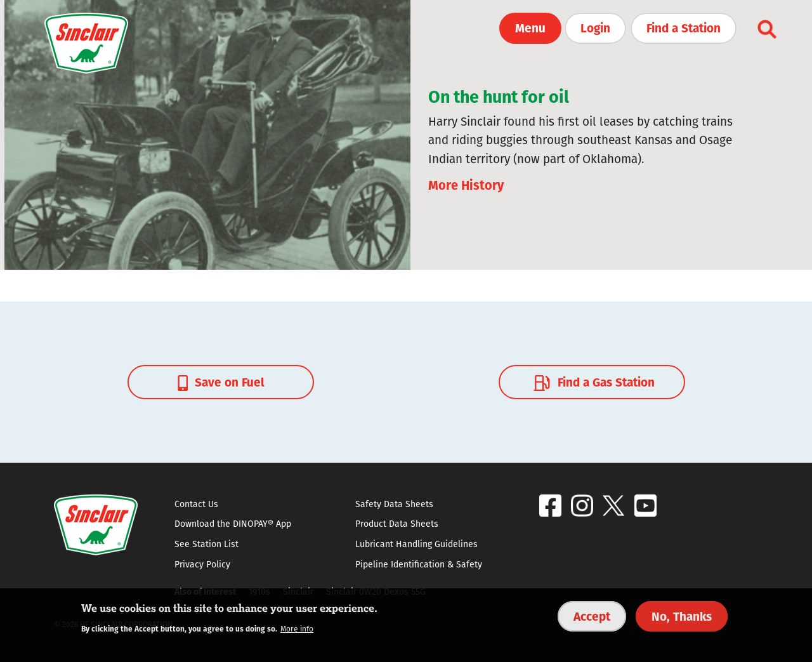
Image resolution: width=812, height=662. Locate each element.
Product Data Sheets (397, 524)
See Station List (206, 544)
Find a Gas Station (593, 381)
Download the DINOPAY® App (233, 524)
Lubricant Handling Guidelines (416, 544)
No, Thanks (682, 616)
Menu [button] (530, 27)
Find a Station (684, 27)
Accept (592, 616)
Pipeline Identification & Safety (419, 564)
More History (466, 184)
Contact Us (196, 504)
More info (297, 629)
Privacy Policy (202, 564)
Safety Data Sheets (394, 504)
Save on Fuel (221, 381)
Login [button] (595, 27)
